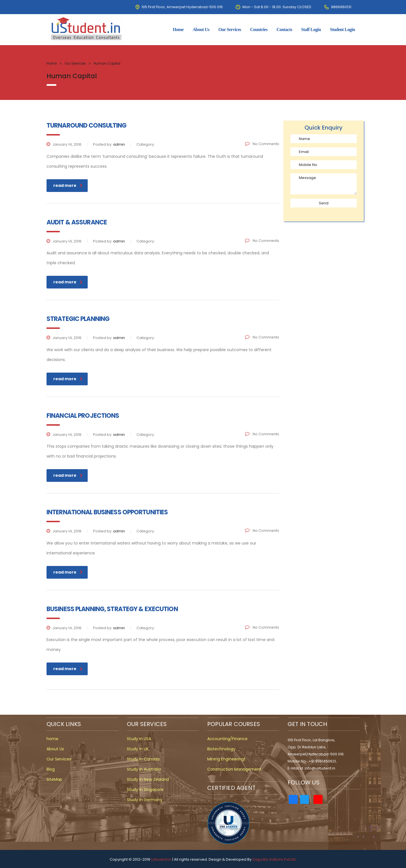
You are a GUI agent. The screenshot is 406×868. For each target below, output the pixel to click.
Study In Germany (145, 800)
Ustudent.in (161, 859)
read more (68, 185)
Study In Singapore (145, 790)
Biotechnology (221, 749)
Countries (259, 29)
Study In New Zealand (148, 779)
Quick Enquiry (324, 128)
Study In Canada (143, 759)
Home (52, 63)
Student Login (342, 29)
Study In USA (139, 739)
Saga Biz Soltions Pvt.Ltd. (274, 859)
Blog (51, 769)
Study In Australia (144, 769)
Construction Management (234, 769)
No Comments (262, 144)
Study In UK (138, 749)
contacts (284, 29)
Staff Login (311, 29)
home (178, 29)
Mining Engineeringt (226, 759)
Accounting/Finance (227, 739)
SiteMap (54, 779)
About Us (55, 749)
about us (201, 29)
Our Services (230, 29)
